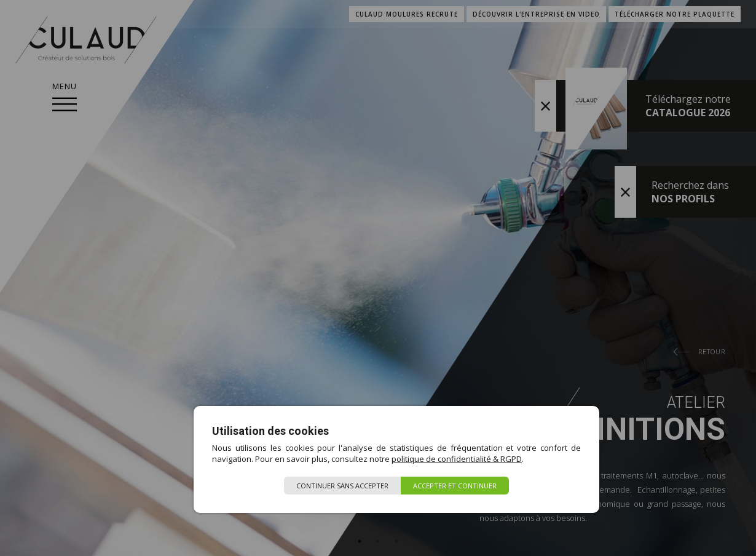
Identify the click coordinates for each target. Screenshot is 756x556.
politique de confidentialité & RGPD (457, 459)
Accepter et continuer (455, 486)
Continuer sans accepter (342, 486)
